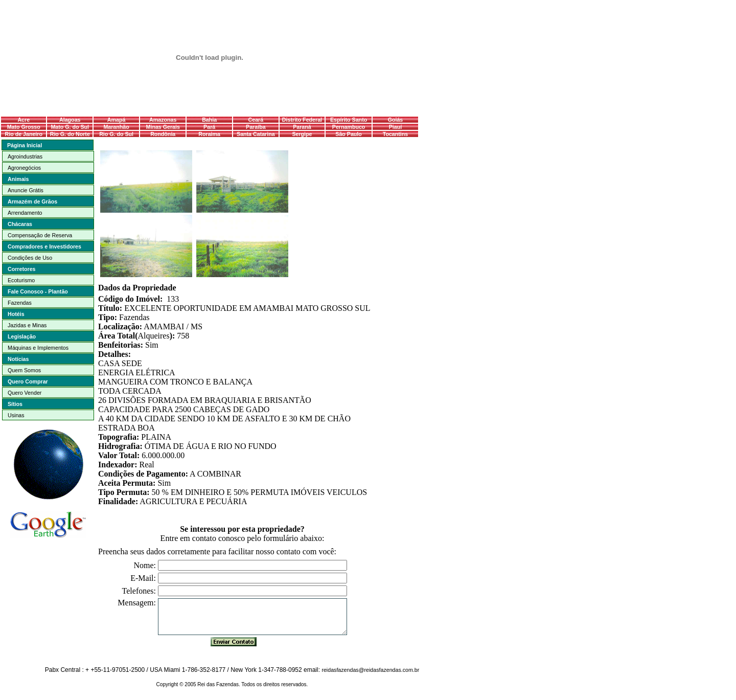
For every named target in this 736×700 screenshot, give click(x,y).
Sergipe (302, 134)
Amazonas (163, 120)
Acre (24, 120)
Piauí (395, 127)
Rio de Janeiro (24, 134)
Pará (209, 127)
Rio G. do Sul (116, 134)
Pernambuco (349, 127)
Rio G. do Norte (70, 134)
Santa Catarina (256, 134)
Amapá (117, 120)
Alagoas (70, 120)
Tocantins (396, 134)
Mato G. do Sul (70, 127)
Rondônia (163, 134)
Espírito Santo (349, 120)
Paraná (302, 127)
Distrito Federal (302, 120)
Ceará (256, 120)
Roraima (209, 134)
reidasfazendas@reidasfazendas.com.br (370, 670)
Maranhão (116, 127)
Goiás (396, 120)
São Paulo (349, 134)
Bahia (209, 120)
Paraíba (256, 127)
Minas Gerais (163, 127)
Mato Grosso (24, 127)
